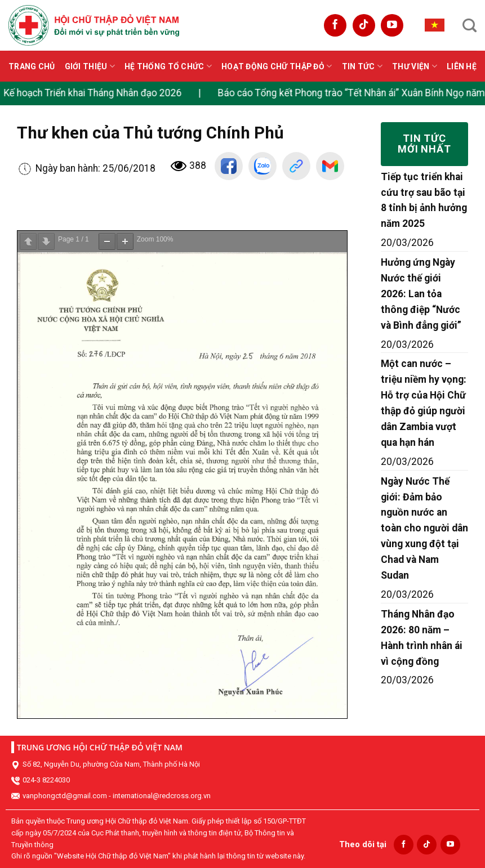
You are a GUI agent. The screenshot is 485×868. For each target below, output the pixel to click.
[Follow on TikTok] (364, 25)
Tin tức (362, 66)
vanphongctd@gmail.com (65, 796)
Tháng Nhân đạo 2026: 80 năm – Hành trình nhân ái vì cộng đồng (422, 638)
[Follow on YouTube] (392, 25)
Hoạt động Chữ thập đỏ (277, 66)
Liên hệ (462, 66)
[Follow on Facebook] (335, 25)
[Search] (470, 25)
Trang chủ (32, 66)
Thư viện (415, 66)
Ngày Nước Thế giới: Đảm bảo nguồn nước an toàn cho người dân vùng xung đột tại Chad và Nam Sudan (424, 528)
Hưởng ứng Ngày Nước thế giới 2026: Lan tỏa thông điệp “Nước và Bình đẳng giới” (421, 294)
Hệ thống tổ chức (168, 66)
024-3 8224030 (46, 780)
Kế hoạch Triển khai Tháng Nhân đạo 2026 (97, 93)
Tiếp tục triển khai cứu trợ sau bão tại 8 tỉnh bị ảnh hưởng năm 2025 (424, 200)
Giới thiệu (90, 66)
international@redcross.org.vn (162, 796)
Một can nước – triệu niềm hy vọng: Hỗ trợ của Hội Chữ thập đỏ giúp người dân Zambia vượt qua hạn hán (424, 403)
